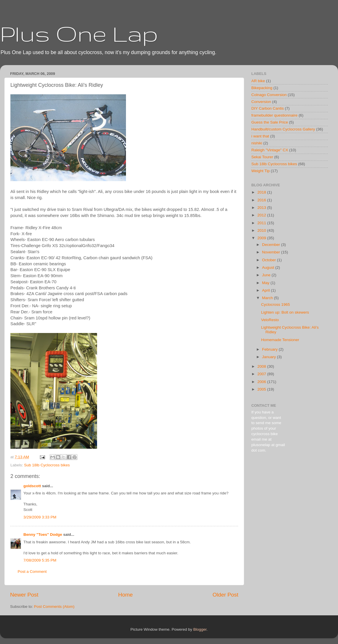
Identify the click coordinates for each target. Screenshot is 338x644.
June (267, 275)
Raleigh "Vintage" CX (270, 150)
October (270, 260)
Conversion (261, 102)
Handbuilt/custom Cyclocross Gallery (283, 129)
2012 (262, 215)
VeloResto (270, 320)
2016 (262, 200)
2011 (262, 223)
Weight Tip (261, 171)
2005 (262, 389)
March (268, 298)
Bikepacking (262, 88)
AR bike (258, 81)
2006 (262, 382)
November (272, 252)
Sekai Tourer (262, 157)
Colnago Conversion (269, 95)
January (270, 357)
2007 (262, 374)
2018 (262, 192)
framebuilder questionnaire (274, 115)
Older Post (225, 595)
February (270, 349)
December (272, 245)
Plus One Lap (79, 33)
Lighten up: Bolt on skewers (285, 312)
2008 (262, 366)
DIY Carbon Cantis (268, 108)
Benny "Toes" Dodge (43, 534)
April (266, 290)
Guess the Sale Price (270, 122)
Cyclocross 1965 (276, 304)
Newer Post (24, 595)
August (269, 267)
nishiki (257, 143)
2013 (262, 208)
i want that (260, 136)
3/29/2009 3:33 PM (40, 517)
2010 (262, 230)
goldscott (32, 486)
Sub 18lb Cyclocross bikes (47, 465)
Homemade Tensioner (280, 340)
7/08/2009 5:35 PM (40, 560)
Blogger (200, 629)
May (266, 283)
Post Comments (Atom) (54, 607)
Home (125, 595)
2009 (262, 238)
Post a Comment (32, 572)
